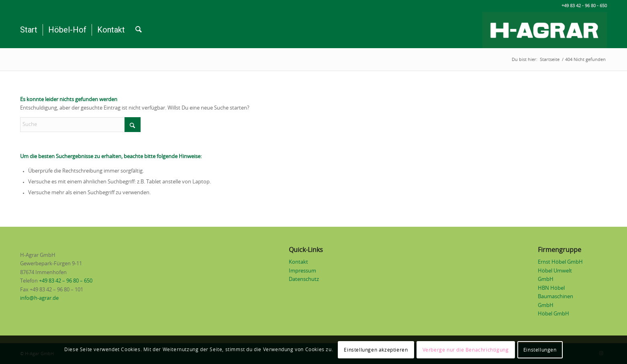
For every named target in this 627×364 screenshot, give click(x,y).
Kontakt (298, 262)
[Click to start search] (133, 125)
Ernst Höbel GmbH (560, 262)
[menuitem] (29, 30)
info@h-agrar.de (39, 298)
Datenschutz (304, 280)
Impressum (302, 271)
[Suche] (139, 30)
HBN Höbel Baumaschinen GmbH (556, 297)
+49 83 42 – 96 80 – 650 (66, 281)
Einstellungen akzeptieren (376, 350)
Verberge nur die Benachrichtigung (466, 350)
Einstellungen (540, 350)
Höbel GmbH (553, 314)
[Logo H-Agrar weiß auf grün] (545, 30)
